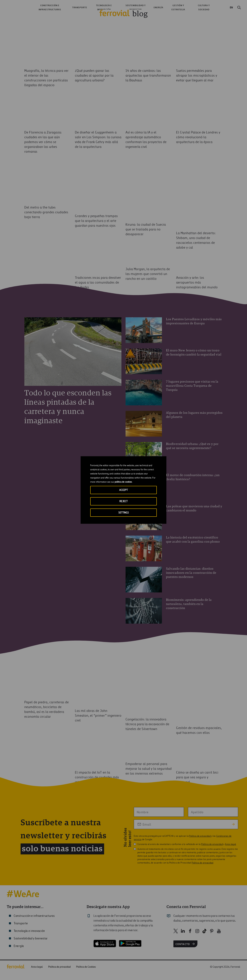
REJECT (123, 501)
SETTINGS (124, 513)
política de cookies (123, 482)
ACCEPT (123, 490)
